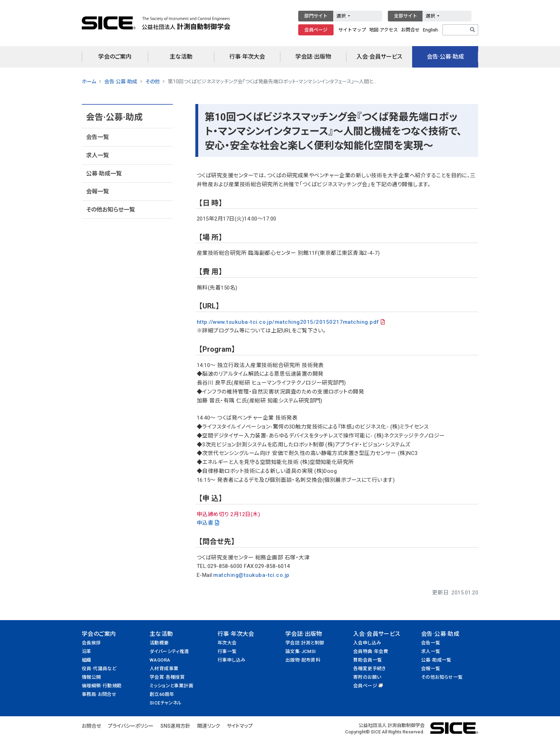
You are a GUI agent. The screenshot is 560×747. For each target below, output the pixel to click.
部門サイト (316, 16)
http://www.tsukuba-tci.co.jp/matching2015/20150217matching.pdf (288, 322)
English (430, 30)
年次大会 (227, 643)
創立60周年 (162, 694)
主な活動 (181, 57)
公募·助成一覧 (104, 174)
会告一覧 (97, 137)
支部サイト (406, 16)
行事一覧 (227, 651)
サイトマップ (352, 30)
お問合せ (410, 30)
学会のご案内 (115, 57)
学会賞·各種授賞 (167, 677)
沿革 (87, 651)
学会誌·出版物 (313, 57)
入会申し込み (367, 643)
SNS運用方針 (175, 726)
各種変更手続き (370, 669)
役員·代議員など (99, 669)
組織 (87, 660)
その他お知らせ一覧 (111, 210)
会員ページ (316, 30)
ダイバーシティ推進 (169, 651)
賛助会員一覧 (367, 660)
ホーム (89, 81)
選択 (342, 16)
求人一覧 (97, 155)
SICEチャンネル (166, 703)
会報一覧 (97, 191)
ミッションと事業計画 (171, 686)
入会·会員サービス (379, 57)
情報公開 (91, 677)
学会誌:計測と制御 (305, 643)
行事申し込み (231, 660)
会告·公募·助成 (445, 57)
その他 (152, 81)
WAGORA (160, 660)
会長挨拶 (91, 643)
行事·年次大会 (247, 57)
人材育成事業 (164, 669)
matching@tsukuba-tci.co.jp (251, 575)
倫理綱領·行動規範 (102, 686)
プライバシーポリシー (131, 726)
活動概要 (159, 643)
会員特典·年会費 (371, 651)
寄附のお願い (367, 677)
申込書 (205, 523)
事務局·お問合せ (99, 694)
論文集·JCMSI (301, 651)
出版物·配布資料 (303, 660)
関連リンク (209, 726)
